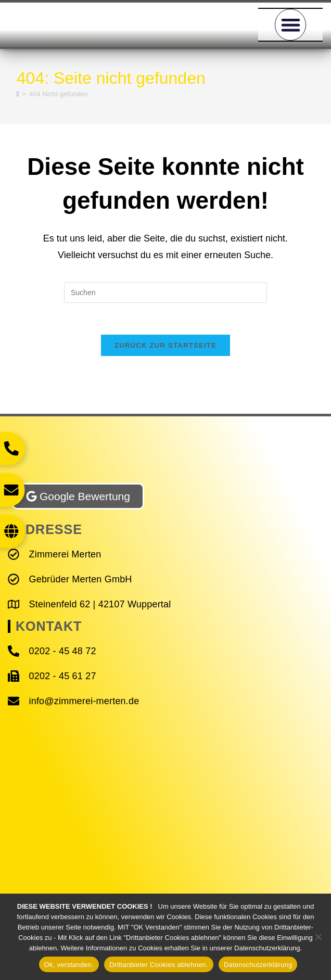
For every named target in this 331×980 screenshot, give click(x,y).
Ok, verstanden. (69, 965)
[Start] (18, 94)
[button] (291, 25)
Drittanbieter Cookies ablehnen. (159, 965)
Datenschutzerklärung (258, 965)
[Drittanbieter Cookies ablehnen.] (318, 937)
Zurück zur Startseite (166, 345)
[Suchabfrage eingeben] (166, 292)
